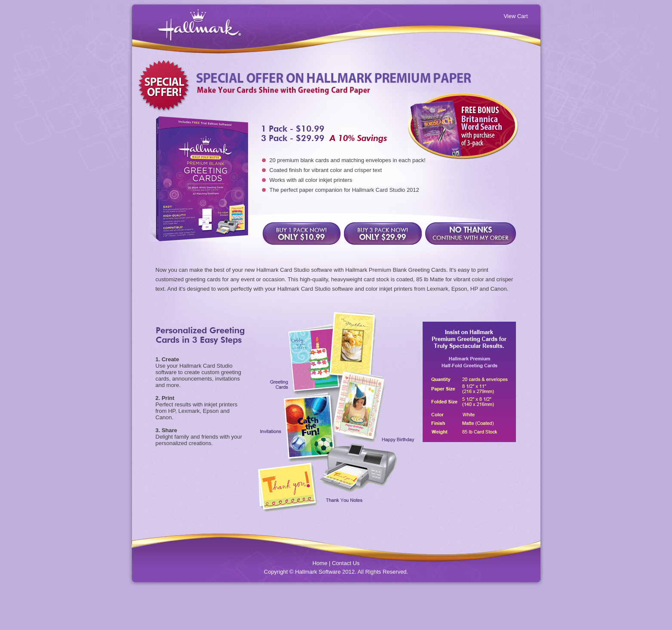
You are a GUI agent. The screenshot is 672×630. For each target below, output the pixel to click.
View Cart (516, 16)
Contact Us (346, 563)
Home (320, 563)
